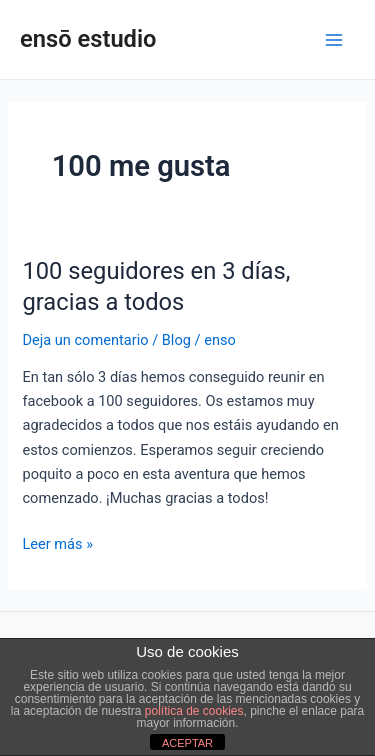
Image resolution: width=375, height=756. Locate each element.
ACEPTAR (187, 743)
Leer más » (57, 542)
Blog (176, 340)
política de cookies (194, 711)
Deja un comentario (85, 340)
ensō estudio (88, 39)
